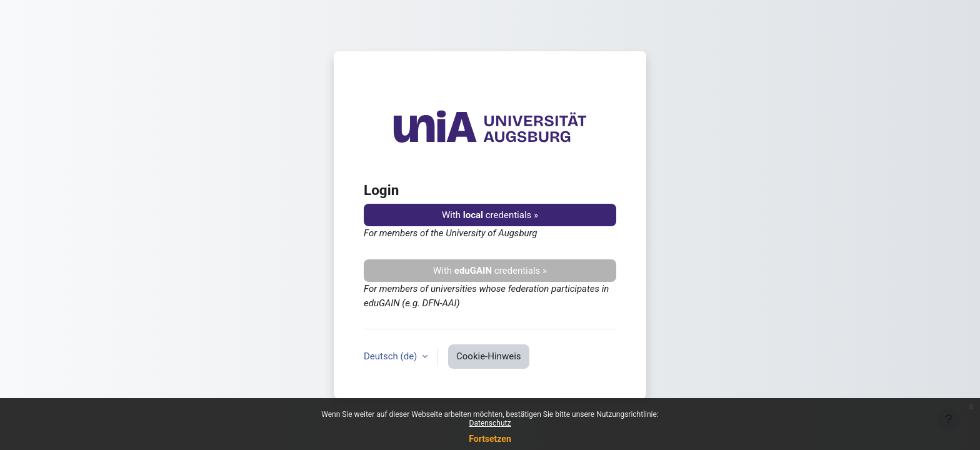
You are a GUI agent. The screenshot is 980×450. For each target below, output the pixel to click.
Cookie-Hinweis (488, 356)
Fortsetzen (490, 439)
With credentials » (490, 215)
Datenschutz (490, 423)
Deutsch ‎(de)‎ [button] (392, 356)
